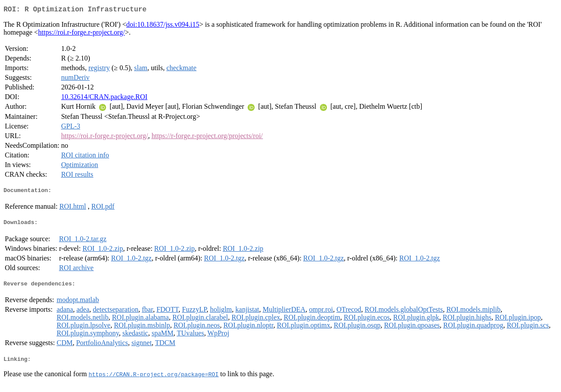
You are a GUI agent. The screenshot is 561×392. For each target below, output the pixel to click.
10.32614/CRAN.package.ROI (104, 98)
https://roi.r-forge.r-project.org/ (82, 34)
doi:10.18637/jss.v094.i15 (163, 26)
